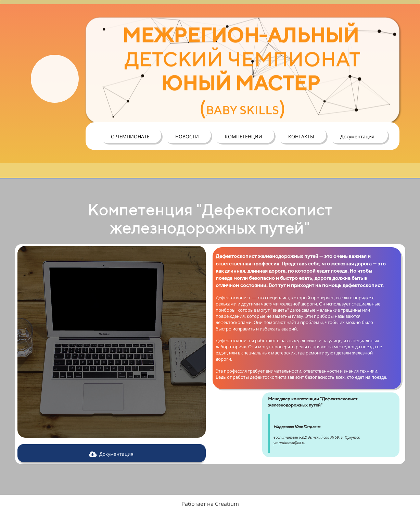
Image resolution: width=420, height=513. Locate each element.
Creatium (227, 504)
